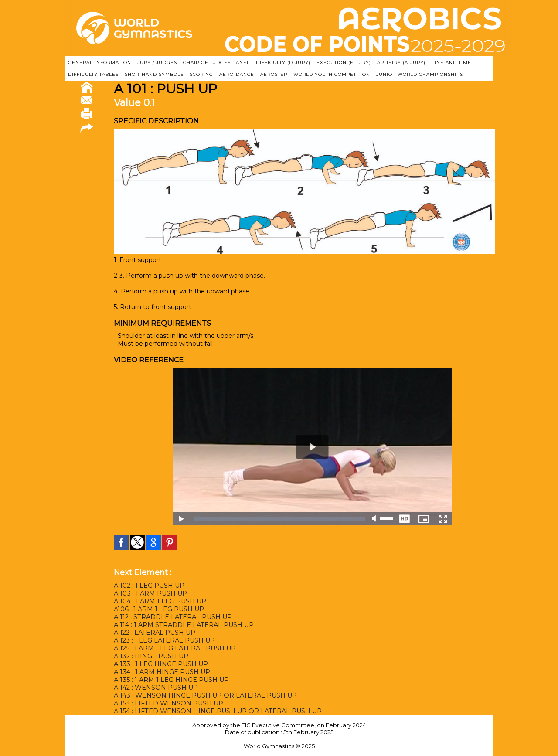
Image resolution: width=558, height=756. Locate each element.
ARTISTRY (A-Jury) (401, 63)
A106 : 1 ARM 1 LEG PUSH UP (159, 609)
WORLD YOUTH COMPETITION (332, 74)
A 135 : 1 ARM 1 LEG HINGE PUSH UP (171, 680)
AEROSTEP (274, 74)
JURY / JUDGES (157, 63)
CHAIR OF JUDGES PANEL (216, 63)
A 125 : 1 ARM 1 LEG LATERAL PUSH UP (175, 648)
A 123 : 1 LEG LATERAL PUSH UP (164, 640)
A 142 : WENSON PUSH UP (156, 688)
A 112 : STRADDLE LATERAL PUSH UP (173, 617)
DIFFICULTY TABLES (93, 74)
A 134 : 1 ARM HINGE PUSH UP (162, 672)
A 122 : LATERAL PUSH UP (155, 633)
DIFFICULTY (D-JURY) (283, 63)
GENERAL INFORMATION (100, 63)
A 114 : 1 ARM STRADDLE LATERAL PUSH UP (184, 625)
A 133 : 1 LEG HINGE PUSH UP (160, 664)
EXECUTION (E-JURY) (344, 63)
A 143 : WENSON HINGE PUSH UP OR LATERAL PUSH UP (205, 695)
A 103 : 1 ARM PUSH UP (150, 593)
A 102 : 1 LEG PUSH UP (149, 586)
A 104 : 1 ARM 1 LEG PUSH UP (160, 601)
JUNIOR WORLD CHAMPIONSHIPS (420, 74)
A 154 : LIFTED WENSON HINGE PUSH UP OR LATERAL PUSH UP (217, 711)
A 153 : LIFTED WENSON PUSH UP (168, 703)
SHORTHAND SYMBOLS (154, 74)
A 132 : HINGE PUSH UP (151, 656)
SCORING (201, 74)
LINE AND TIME (451, 63)
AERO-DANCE (237, 74)
